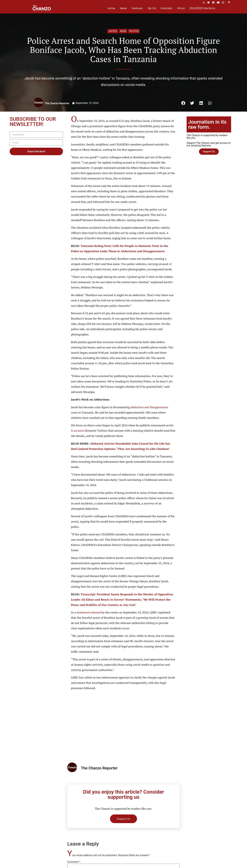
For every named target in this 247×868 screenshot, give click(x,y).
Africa (181, 8)
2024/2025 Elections (202, 8)
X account (77, 430)
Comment (74, 862)
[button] (229, 2)
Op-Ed (152, 8)
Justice (113, 31)
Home (111, 8)
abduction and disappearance (149, 407)
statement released (89, 612)
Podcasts (166, 8)
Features (137, 8)
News (123, 8)
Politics (134, 31)
